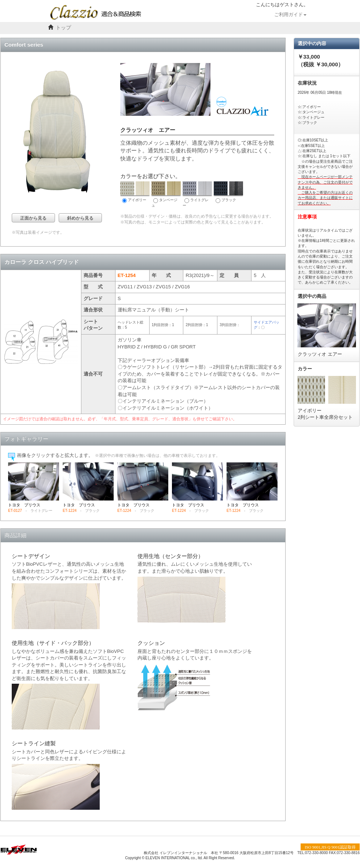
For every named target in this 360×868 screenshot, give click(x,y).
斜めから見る (80, 218)
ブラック (228, 192)
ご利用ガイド (290, 15)
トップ (63, 28)
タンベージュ (166, 194)
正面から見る (33, 218)
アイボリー (135, 192)
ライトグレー (197, 194)
